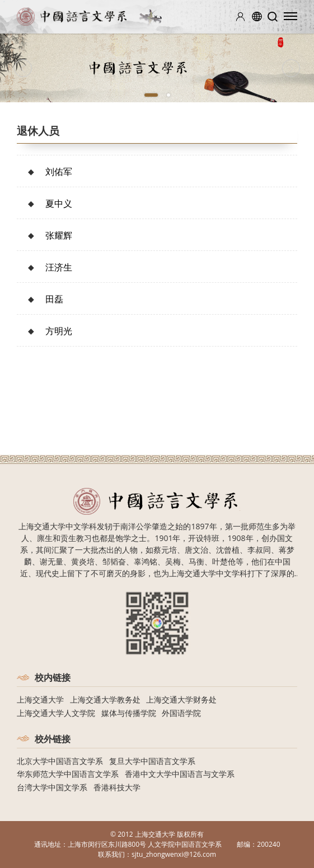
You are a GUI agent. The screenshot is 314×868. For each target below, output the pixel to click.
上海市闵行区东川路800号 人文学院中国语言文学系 (145, 844)
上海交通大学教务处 (105, 699)
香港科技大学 (117, 787)
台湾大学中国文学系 (52, 787)
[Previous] (23, 68)
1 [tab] (151, 95)
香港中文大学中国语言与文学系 (180, 774)
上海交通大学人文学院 (56, 713)
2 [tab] (168, 95)
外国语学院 (181, 713)
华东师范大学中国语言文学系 (68, 774)
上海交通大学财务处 (181, 699)
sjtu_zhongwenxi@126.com (174, 854)
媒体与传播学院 (129, 713)
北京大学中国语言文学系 (60, 761)
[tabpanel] (157, 68)
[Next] (291, 68)
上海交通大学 (40, 699)
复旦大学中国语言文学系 (152, 761)
